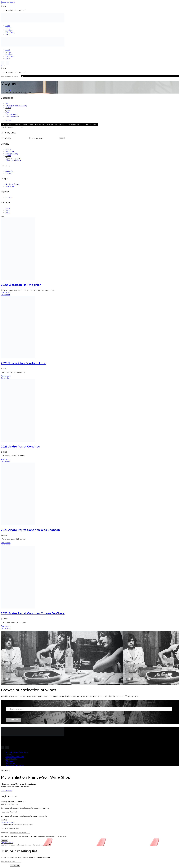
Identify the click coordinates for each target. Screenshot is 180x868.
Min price (5, 138)
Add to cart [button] (6, 292)
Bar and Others (13, 116)
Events (8, 28)
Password (5, 812)
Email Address (7, 824)
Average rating (12, 154)
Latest (8, 156)
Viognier (9, 197)
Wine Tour (10, 32)
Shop (8, 26)
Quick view (6, 295)
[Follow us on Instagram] (3, 64)
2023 (7, 212)
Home (8, 90)
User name (6, 804)
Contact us (10, 763)
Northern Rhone (12, 184)
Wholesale (10, 761)
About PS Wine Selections (17, 752)
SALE (8, 34)
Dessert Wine (12, 114)
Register (5, 840)
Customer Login (8, 2)
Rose (8, 110)
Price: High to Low (13, 160)
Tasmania (10, 186)
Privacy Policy (11, 759)
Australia (9, 171)
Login (4, 820)
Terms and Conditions (15, 757)
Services (9, 30)
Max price (34, 138)
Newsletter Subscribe (15, 765)
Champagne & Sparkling (16, 106)
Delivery (9, 754)
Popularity (10, 151)
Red (8, 112)
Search (8, 120)
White (9, 108)
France (8, 173)
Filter (62, 138)
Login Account (7, 843)
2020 (8, 208)
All (7, 103)
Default (9, 149)
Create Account (8, 822)
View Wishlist (7, 791)
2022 (7, 210)
